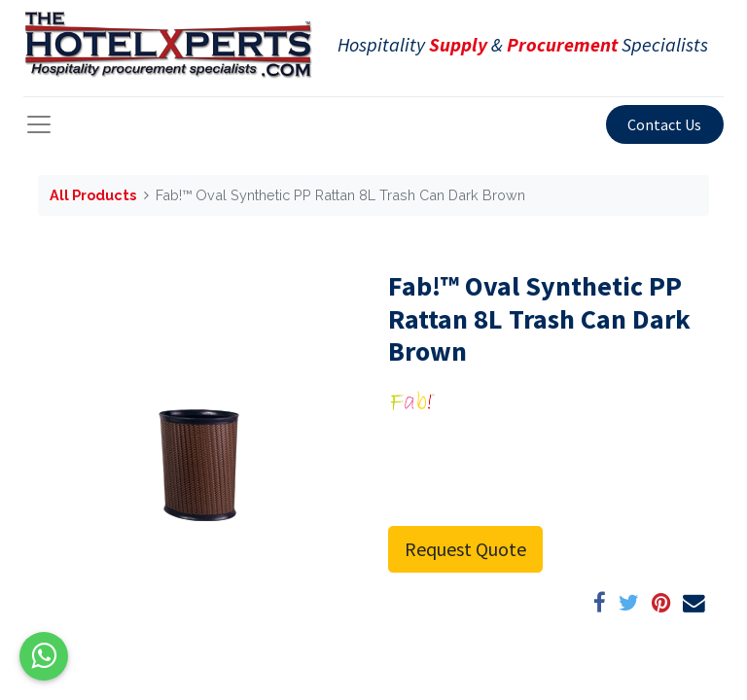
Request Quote (465, 549)
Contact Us (664, 124)
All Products (93, 195)
